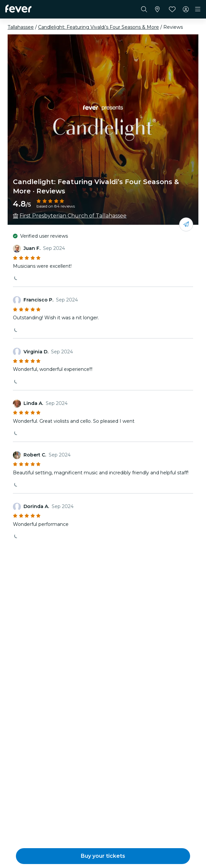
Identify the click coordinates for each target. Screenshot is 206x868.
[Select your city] (157, 9)
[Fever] (18, 9)
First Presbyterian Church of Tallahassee (73, 216)
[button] (103, 856)
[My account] (186, 9)
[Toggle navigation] (198, 9)
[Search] (144, 9)
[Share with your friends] (186, 224)
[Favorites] (172, 9)
